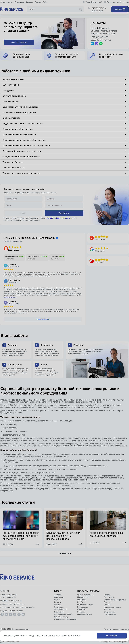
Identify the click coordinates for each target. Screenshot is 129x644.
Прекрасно (112, 636)
